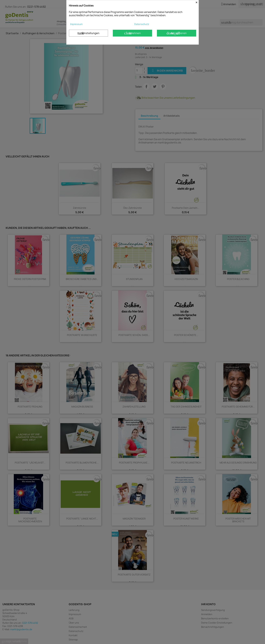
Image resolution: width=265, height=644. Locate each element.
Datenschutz (142, 24)
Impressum (76, 24)
